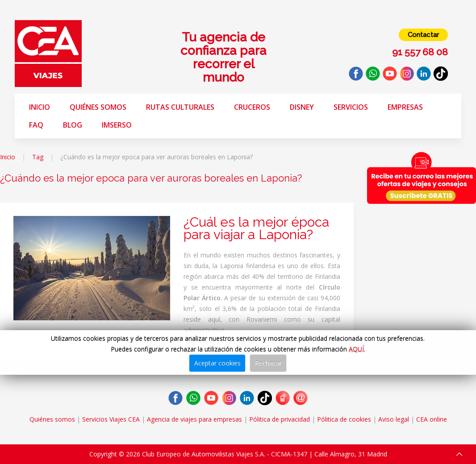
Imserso (117, 125)
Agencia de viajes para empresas (194, 419)
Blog (73, 125)
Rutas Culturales (180, 107)
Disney (302, 107)
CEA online (432, 419)
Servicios (351, 107)
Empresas (405, 107)
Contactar (423, 35)
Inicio (40, 107)
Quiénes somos (98, 107)
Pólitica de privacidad (280, 419)
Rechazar (268, 363)
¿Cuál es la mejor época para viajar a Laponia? (256, 228)
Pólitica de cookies (344, 419)
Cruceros (252, 107)
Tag (38, 157)
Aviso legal (394, 419)
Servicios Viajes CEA (111, 419)
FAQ (36, 125)
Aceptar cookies (217, 363)
